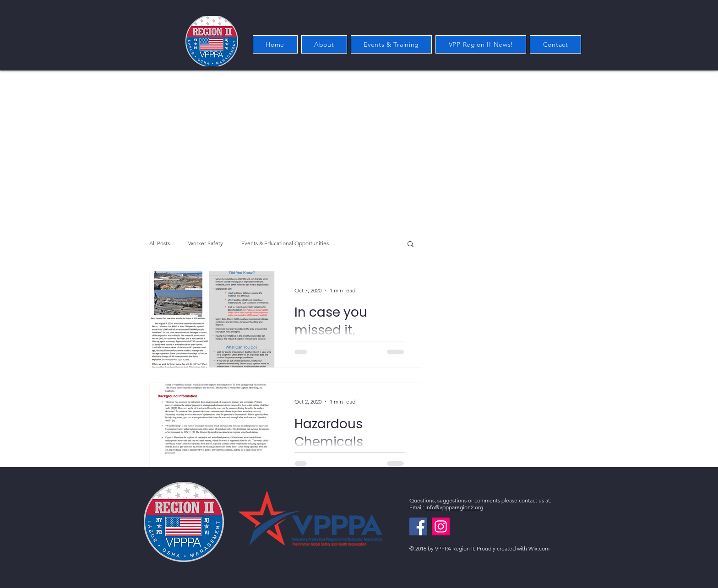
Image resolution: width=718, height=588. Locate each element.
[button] (411, 245)
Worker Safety (206, 243)
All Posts (160, 243)
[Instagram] (441, 526)
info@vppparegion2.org (454, 507)
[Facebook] (418, 526)
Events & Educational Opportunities (285, 243)
